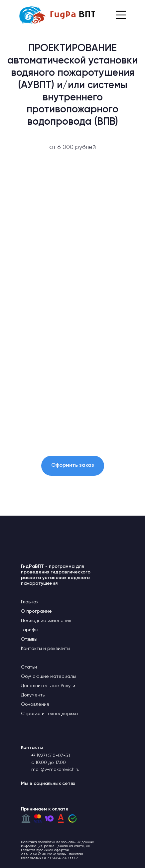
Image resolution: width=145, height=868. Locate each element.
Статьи (29, 667)
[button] (73, 466)
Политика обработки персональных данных (57, 842)
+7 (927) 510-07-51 (51, 756)
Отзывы (29, 639)
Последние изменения (46, 621)
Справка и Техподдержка (49, 714)
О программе (36, 611)
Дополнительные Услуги (48, 686)
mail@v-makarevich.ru (55, 770)
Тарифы (30, 630)
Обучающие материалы (48, 677)
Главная (30, 602)
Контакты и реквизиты (46, 649)
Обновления (35, 704)
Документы (33, 695)
